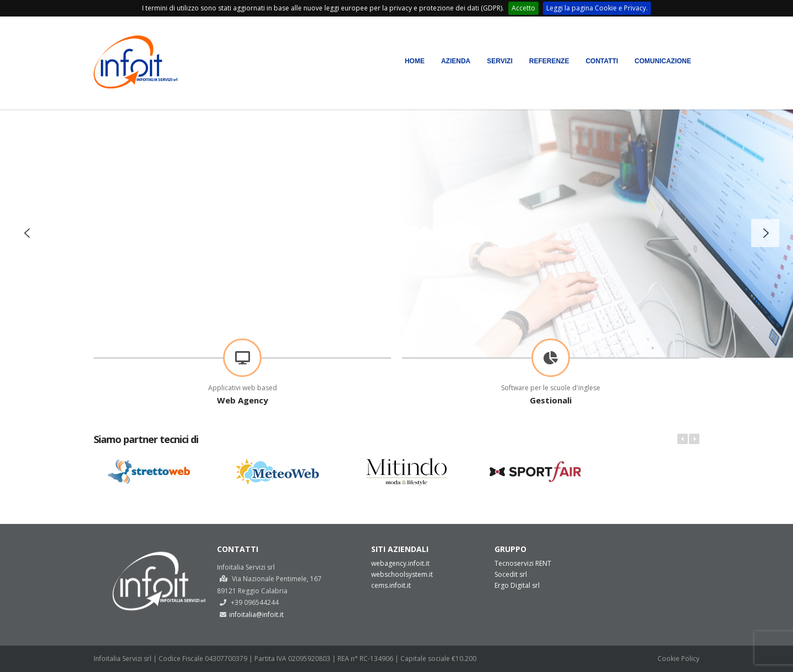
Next (694, 439)
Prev (683, 439)
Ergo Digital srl (517, 585)
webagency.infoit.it (400, 563)
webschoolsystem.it (402, 574)
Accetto (523, 8)
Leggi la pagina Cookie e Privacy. (597, 8)
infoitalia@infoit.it (256, 614)
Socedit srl (511, 574)
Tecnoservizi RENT (523, 563)
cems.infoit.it (391, 585)
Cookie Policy (678, 659)
